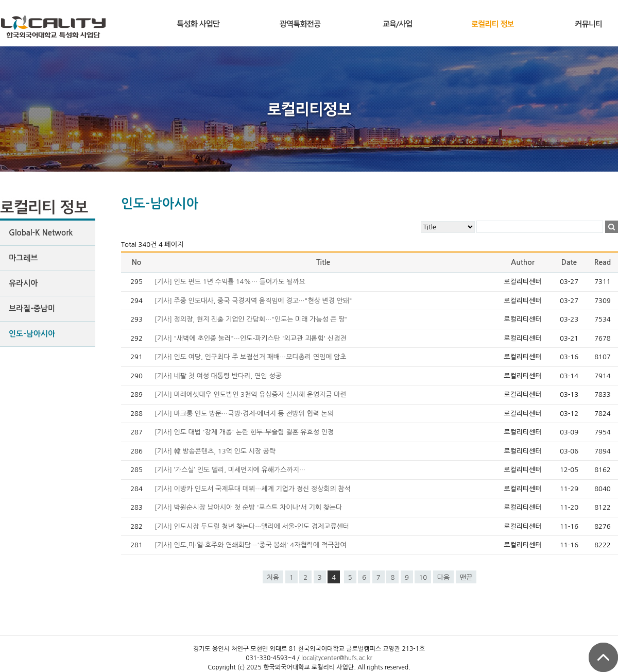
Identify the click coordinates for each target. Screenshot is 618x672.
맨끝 (466, 577)
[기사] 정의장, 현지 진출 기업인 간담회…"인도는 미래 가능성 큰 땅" (251, 319)
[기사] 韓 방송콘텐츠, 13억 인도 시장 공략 (215, 451)
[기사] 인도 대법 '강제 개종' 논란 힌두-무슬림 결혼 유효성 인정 (244, 432)
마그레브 (23, 258)
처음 (273, 577)
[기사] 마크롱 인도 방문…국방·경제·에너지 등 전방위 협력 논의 (244, 414)
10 (423, 577)
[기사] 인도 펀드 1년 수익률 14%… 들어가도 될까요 (230, 282)
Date (569, 262)
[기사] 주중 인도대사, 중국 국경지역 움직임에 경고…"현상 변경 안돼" (253, 301)
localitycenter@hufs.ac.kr (337, 658)
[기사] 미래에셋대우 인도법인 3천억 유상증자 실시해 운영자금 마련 (251, 394)
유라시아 (23, 283)
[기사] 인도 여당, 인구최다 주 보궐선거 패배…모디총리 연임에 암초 (250, 357)
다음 (443, 577)
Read (603, 262)
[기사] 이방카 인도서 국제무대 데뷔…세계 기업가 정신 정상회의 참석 (253, 489)
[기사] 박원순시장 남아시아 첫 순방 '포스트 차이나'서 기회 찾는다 (248, 507)
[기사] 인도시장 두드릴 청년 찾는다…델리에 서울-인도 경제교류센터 (252, 526)
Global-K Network (41, 233)
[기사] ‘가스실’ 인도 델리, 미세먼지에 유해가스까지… (230, 470)
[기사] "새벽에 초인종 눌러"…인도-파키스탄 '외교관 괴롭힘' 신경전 (251, 338)
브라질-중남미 (32, 308)
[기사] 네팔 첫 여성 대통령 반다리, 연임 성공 (218, 376)
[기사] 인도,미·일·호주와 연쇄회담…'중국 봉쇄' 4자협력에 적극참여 (251, 545)
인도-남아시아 (32, 334)
